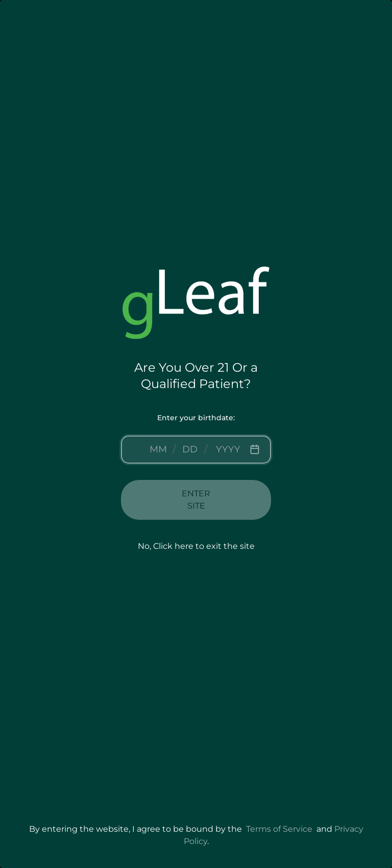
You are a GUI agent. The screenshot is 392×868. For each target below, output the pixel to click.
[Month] (158, 450)
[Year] (228, 450)
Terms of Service (279, 829)
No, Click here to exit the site (196, 546)
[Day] (190, 450)
